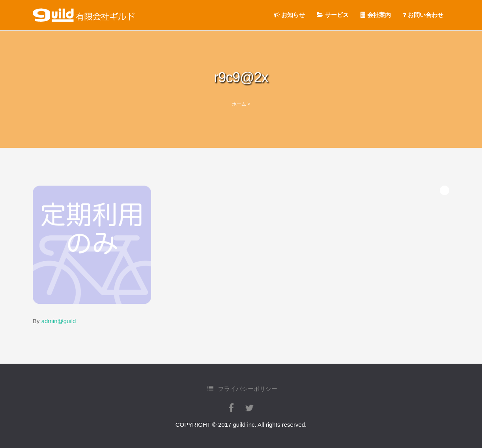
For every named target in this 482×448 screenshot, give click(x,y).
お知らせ (289, 15)
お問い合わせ (423, 15)
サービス (333, 15)
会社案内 (376, 15)
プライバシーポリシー (242, 388)
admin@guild (59, 321)
